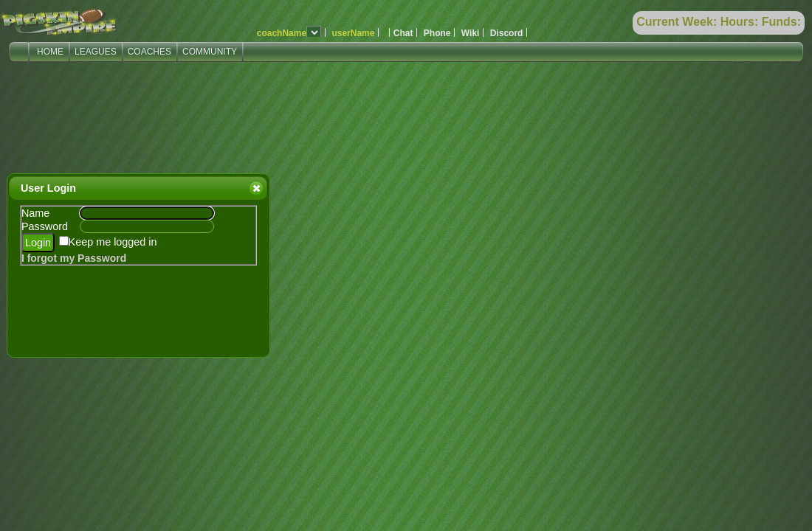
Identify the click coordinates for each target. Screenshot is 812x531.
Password (45, 226)
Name (35, 213)
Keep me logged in (113, 242)
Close (255, 188)
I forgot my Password (74, 258)
